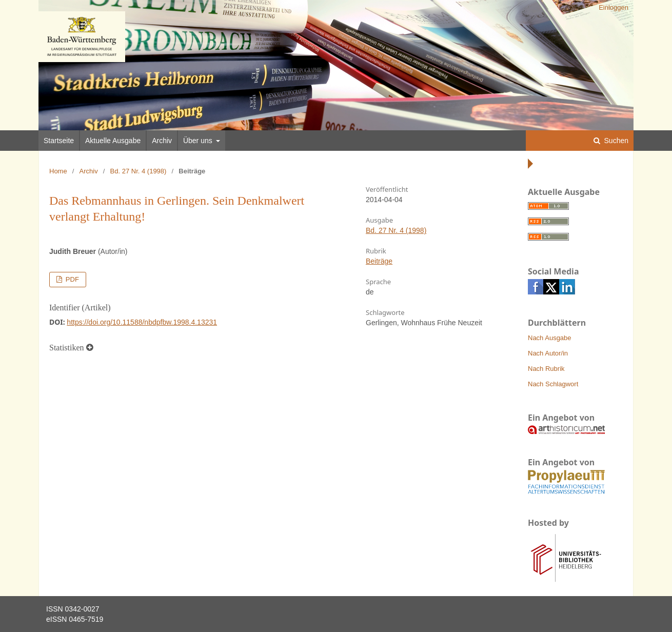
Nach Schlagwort (553, 384)
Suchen (615, 141)
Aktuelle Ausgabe (113, 141)
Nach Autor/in (548, 353)
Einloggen (614, 7)
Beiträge (379, 261)
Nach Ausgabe (550, 338)
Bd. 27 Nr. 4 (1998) (139, 171)
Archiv (162, 141)
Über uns (199, 141)
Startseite (59, 141)
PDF (71, 279)
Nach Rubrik (546, 369)
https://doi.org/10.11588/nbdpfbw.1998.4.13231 (142, 322)
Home (58, 171)
